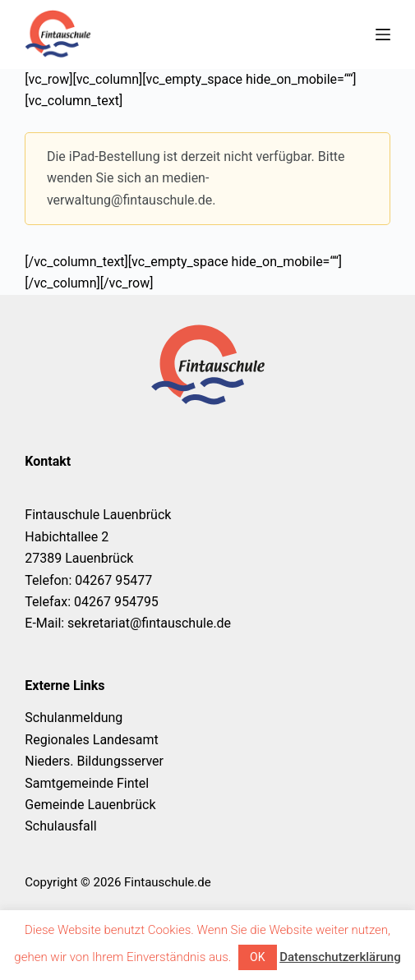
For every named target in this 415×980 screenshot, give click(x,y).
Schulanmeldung (74, 718)
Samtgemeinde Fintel (87, 783)
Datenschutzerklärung (340, 957)
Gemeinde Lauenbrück (90, 805)
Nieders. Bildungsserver (94, 761)
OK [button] (257, 957)
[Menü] (383, 35)
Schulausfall (60, 826)
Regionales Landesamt (91, 740)
